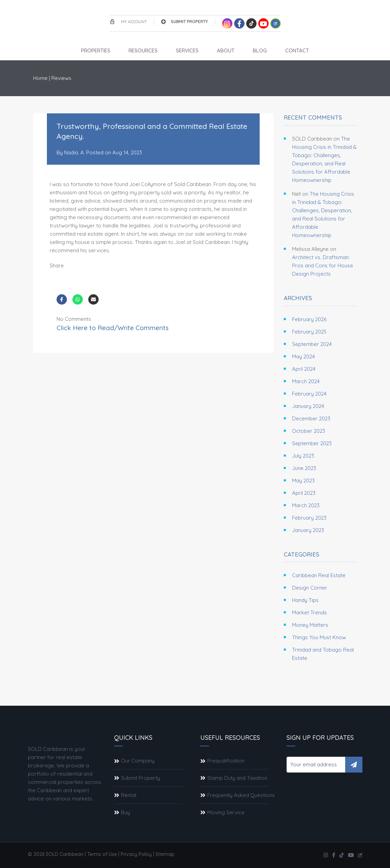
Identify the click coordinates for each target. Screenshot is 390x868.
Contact (297, 50)
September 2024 (312, 344)
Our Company (138, 761)
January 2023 (308, 530)
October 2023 (309, 431)
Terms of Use (102, 854)
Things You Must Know (319, 637)
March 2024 (306, 381)
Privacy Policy (136, 854)
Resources (143, 50)
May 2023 (303, 481)
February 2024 (309, 394)
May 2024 (303, 356)
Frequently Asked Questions (241, 795)
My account (128, 22)
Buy (126, 812)
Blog (260, 50)
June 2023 (304, 468)
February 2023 (309, 518)
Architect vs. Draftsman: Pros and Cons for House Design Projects (323, 265)
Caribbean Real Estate (319, 575)
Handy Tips (305, 600)
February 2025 (309, 332)
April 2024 (304, 369)
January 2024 (308, 406)
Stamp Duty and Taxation (237, 778)
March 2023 (306, 505)
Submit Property (184, 22)
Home (40, 78)
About (226, 50)
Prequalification (226, 761)
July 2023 (303, 456)
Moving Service (226, 812)
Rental (129, 795)
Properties (96, 50)
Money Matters (310, 625)
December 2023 (311, 418)
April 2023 (304, 493)
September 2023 (312, 443)
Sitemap (165, 854)
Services (187, 50)
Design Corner (310, 588)
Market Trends (309, 612)
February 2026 (309, 319)
